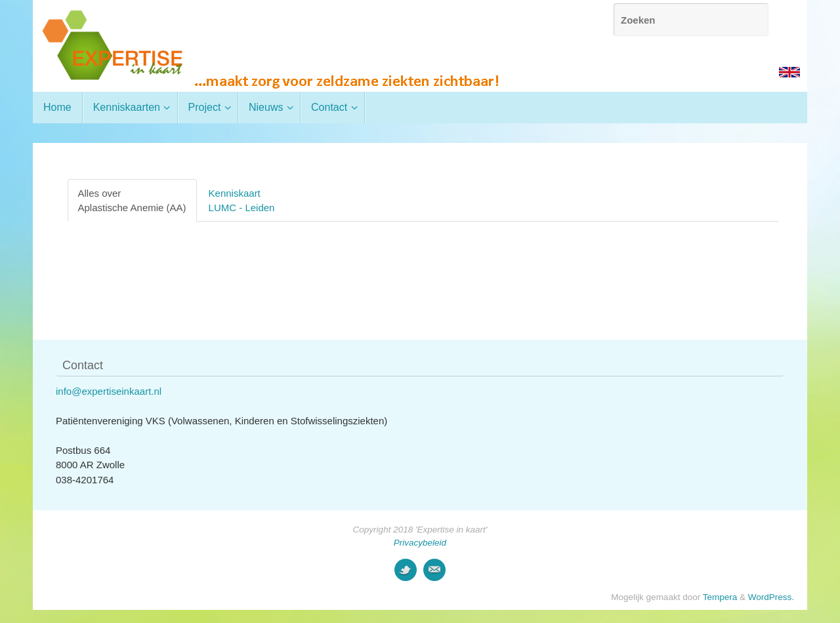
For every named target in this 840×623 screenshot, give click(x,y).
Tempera (720, 597)
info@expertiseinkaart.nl (109, 391)
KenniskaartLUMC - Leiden (242, 200)
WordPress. (771, 597)
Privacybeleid (420, 543)
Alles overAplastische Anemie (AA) (132, 200)
